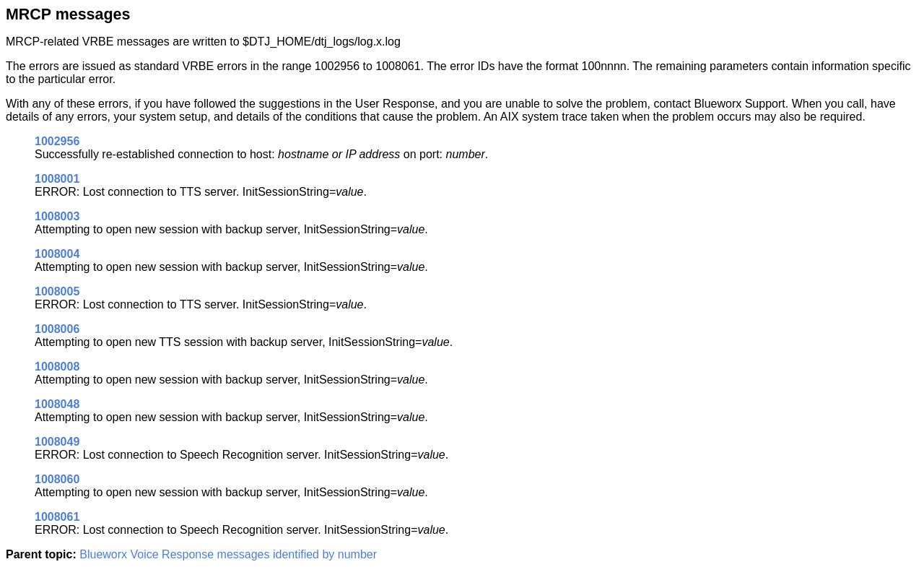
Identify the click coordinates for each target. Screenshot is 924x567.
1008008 (57, 367)
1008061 (57, 517)
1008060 (57, 479)
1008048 (57, 404)
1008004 (57, 254)
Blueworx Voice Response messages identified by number (228, 554)
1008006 (57, 329)
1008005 (57, 291)
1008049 (57, 442)
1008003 (57, 216)
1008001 (57, 179)
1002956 (57, 141)
